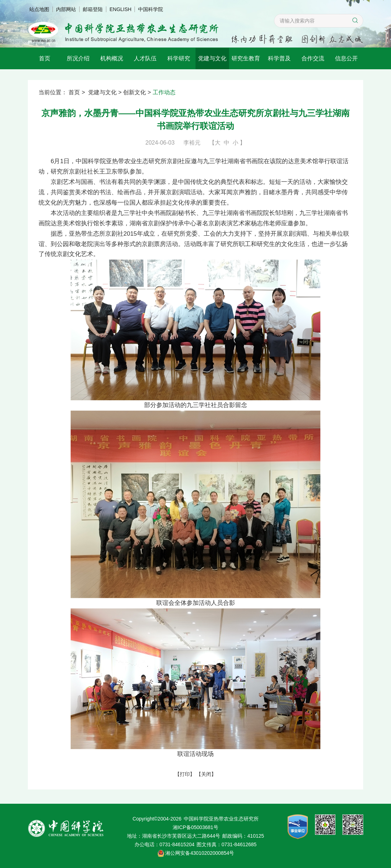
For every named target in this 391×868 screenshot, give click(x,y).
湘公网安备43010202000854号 (200, 853)
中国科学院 (151, 9)
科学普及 (279, 58)
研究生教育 (246, 58)
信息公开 (346, 58)
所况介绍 (78, 58)
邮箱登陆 (93, 9)
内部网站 (66, 9)
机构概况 (112, 58)
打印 (185, 774)
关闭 (206, 774)
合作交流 (313, 58)
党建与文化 (212, 58)
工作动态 (164, 92)
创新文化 (134, 92)
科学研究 (179, 58)
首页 (45, 58)
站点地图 (39, 9)
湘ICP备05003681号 (195, 827)
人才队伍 (145, 58)
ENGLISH (120, 9)
